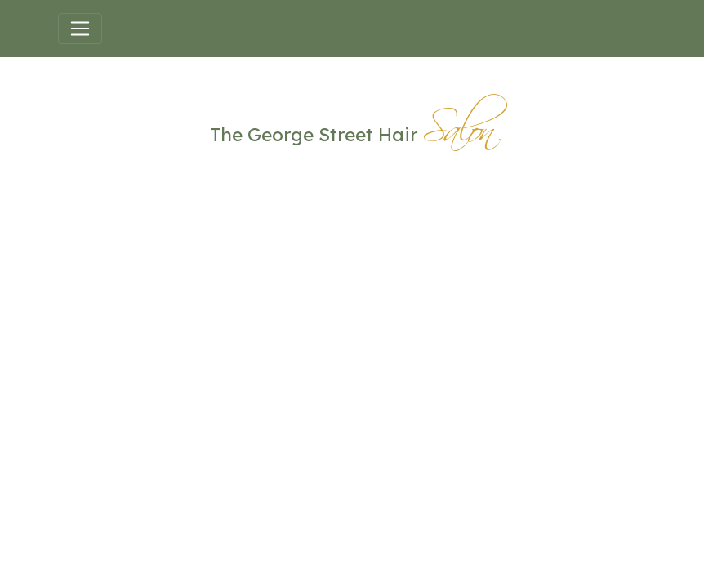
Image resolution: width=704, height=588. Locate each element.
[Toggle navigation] (80, 29)
